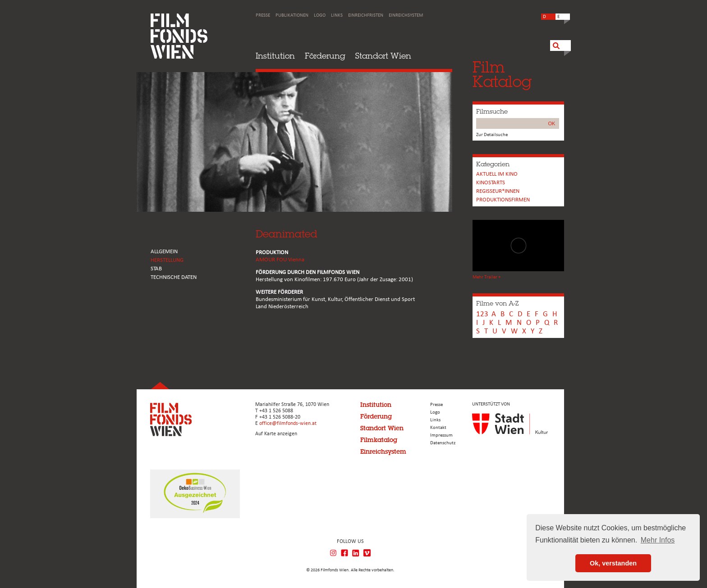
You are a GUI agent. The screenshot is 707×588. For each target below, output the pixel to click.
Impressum (441, 435)
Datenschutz (443, 443)
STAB (156, 269)
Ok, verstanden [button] (613, 563)
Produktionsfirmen (503, 200)
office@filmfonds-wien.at (288, 424)
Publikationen (292, 16)
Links (337, 16)
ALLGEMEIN (164, 252)
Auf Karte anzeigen (276, 434)
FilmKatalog (502, 74)
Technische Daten (174, 277)
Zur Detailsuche (492, 135)
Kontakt (438, 428)
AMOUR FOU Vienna (280, 260)
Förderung (325, 56)
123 (482, 314)
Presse (263, 16)
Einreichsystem (406, 16)
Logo (320, 16)
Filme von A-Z (497, 303)
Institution (275, 56)
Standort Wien (383, 56)
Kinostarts (491, 183)
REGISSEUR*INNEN (498, 191)
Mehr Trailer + (487, 277)
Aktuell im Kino (497, 174)
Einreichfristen (366, 16)
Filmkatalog (379, 440)
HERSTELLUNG (167, 260)
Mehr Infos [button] (658, 540)
